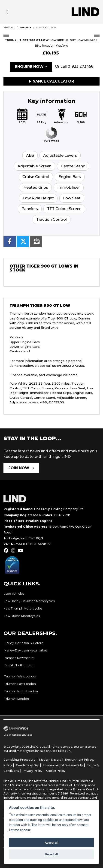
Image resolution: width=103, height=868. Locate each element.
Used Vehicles (14, 594)
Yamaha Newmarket (20, 658)
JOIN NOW (19, 468)
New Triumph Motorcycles (23, 608)
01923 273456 (80, 66)
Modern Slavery (50, 760)
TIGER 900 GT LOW (46, 27)
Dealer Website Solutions (18, 735)
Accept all (51, 843)
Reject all (51, 854)
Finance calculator (51, 81)
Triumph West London (21, 676)
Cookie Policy (56, 771)
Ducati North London (20, 665)
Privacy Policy (32, 771)
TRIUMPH (25, 27)
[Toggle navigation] (7, 12)
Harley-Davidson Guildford (24, 643)
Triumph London (17, 699)
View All (9, 27)
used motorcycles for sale (27, 751)
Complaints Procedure (19, 760)
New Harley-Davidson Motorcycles (29, 601)
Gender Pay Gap (27, 765)
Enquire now (29, 67)
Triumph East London (20, 684)
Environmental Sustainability (63, 765)
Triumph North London (21, 691)
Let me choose (20, 830)
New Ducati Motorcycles (22, 616)
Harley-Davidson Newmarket (26, 650)
